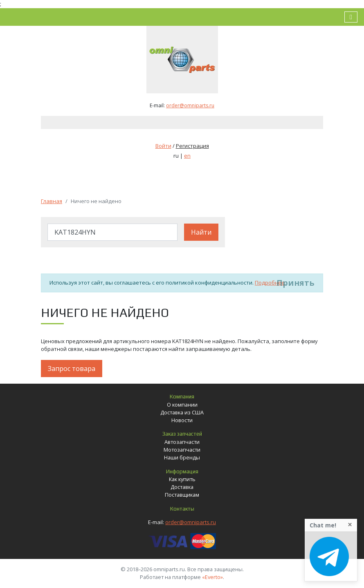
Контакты (182, 509)
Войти (163, 146)
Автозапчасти (182, 442)
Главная (52, 201)
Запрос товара (72, 369)
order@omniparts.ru (190, 105)
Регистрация (192, 146)
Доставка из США (182, 412)
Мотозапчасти (182, 450)
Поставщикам (182, 495)
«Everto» (212, 577)
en (187, 156)
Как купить (182, 479)
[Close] (350, 525)
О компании (182, 405)
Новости (182, 420)
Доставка (182, 487)
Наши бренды (182, 457)
